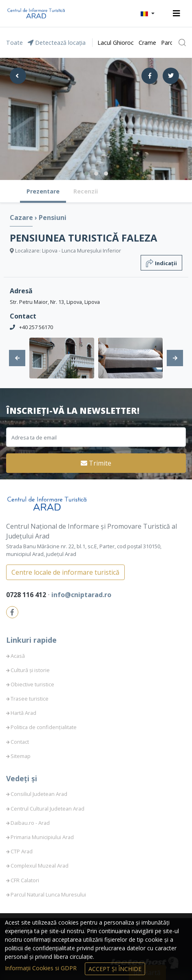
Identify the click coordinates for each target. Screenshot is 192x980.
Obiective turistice (32, 684)
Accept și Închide (115, 969)
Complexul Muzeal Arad (40, 866)
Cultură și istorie (30, 670)
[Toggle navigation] (177, 13)
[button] (148, 13)
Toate (14, 43)
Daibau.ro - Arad (30, 823)
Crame (147, 43)
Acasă (18, 656)
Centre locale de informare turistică (65, 572)
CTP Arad (22, 851)
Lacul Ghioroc (116, 43)
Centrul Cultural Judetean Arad (47, 809)
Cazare (22, 218)
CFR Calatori (25, 880)
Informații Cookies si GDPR (42, 968)
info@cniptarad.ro (81, 595)
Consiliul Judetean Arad (39, 794)
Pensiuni (53, 218)
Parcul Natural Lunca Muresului (48, 894)
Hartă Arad (23, 713)
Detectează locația (57, 43)
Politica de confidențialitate (44, 727)
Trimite (96, 463)
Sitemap (21, 756)
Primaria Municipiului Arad (42, 837)
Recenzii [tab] (86, 191)
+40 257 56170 (36, 327)
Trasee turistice (30, 699)
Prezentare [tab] (43, 191)
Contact (20, 742)
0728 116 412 (27, 595)
